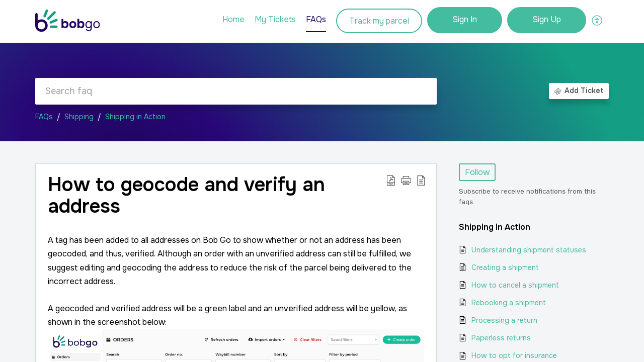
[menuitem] (465, 20)
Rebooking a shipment (509, 303)
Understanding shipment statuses (529, 250)
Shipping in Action (135, 117)
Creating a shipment (505, 267)
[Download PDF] (391, 180)
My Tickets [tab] (275, 19)
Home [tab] (233, 19)
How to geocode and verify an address (186, 196)
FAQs (44, 117)
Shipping (79, 117)
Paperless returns (501, 338)
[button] (406, 180)
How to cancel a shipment (515, 285)
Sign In (465, 19)
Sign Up (547, 19)
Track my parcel (379, 21)
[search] (236, 91)
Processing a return (504, 320)
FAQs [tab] (316, 19)
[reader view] (421, 180)
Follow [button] (477, 172)
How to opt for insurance (514, 355)
